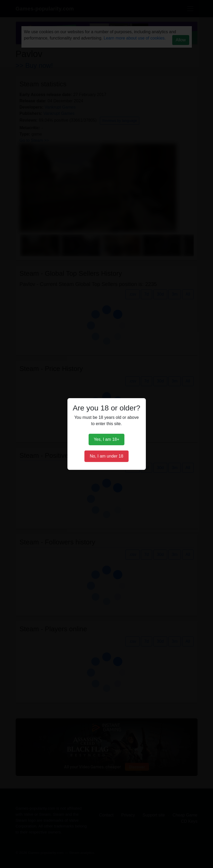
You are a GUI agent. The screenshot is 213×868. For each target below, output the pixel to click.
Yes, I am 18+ (107, 439)
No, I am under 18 (106, 456)
